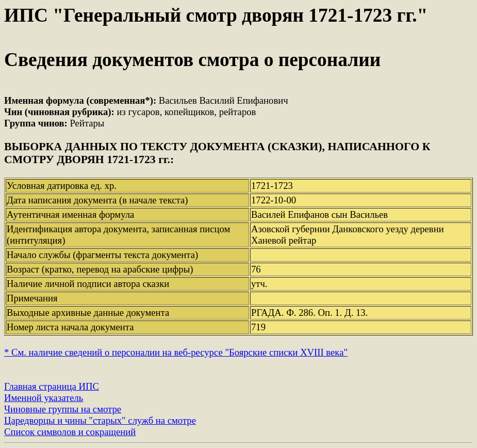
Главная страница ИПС (52, 386)
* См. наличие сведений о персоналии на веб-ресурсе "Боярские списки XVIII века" (176, 352)
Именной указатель (44, 398)
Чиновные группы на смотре (63, 409)
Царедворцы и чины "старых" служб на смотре (100, 420)
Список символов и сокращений (70, 432)
